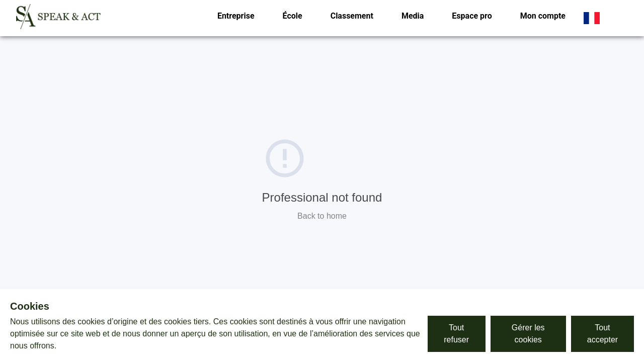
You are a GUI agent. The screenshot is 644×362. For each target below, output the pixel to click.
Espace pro (472, 16)
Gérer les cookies (528, 334)
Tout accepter (602, 334)
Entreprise (236, 16)
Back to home (322, 216)
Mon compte (543, 16)
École (293, 16)
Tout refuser (456, 334)
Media (413, 16)
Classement (352, 16)
